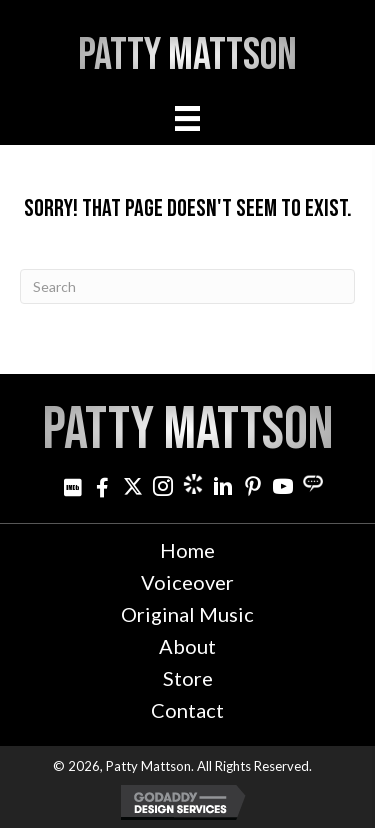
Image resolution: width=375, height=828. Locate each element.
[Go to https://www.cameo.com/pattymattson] (193, 484)
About (187, 646)
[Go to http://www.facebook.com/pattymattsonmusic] (103, 488)
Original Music (187, 614)
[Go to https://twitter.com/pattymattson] (133, 488)
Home (187, 550)
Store (188, 678)
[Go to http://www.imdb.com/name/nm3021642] (73, 488)
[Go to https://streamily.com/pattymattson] (313, 484)
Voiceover (187, 582)
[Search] (187, 286)
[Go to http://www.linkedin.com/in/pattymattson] (223, 488)
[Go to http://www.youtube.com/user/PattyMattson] (283, 488)
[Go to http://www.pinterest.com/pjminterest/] (253, 488)
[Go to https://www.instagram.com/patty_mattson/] (163, 488)
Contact (187, 710)
